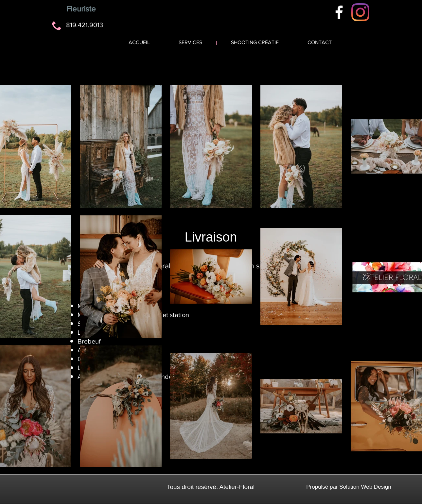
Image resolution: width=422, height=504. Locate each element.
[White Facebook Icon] (339, 12)
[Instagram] (360, 12)
